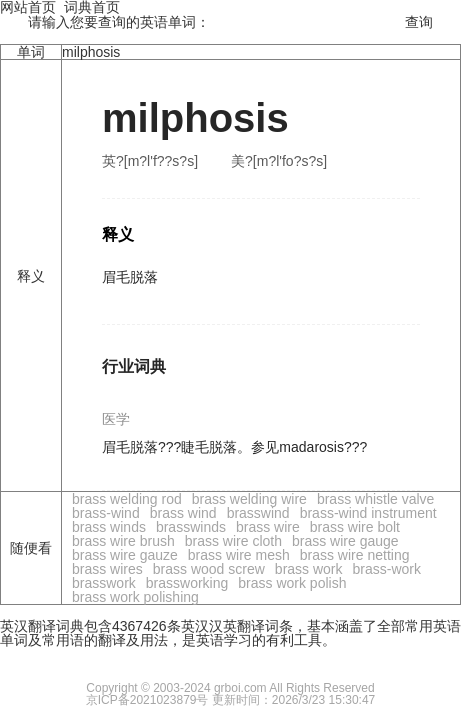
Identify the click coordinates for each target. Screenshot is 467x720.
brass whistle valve (376, 499)
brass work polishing (135, 597)
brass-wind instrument (368, 513)
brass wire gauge (345, 541)
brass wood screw (209, 569)
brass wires (107, 569)
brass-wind (106, 513)
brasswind (258, 513)
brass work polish (292, 583)
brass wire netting (355, 555)
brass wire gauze (125, 555)
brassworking (187, 583)
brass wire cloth (233, 541)
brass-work (387, 569)
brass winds (109, 527)
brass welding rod (127, 499)
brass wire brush (123, 541)
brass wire (268, 527)
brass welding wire (249, 499)
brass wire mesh (239, 555)
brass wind (183, 513)
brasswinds (191, 527)
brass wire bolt (355, 527)
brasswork (104, 583)
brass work (309, 569)
